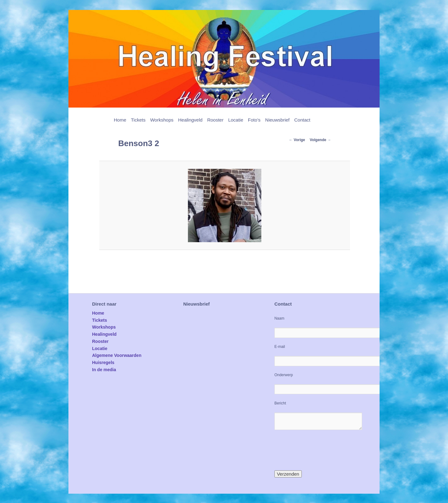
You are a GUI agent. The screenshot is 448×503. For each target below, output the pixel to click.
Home (120, 120)
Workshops (162, 120)
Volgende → (320, 140)
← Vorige (297, 140)
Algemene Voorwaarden (117, 355)
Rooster (215, 120)
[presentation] (322, 450)
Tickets (138, 120)
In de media (104, 370)
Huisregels (103, 362)
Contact (302, 120)
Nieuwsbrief (277, 120)
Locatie (236, 120)
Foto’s (254, 120)
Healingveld (190, 120)
